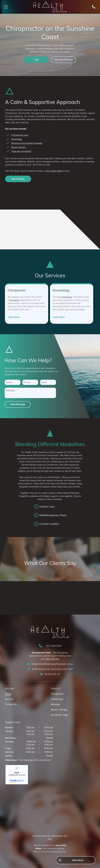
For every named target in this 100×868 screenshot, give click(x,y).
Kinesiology (17, 139)
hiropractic (14, 300)
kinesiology (67, 297)
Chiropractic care (20, 135)
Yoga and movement (21, 151)
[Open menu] (6, 7)
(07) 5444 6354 (54, 171)
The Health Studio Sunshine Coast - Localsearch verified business (17, 775)
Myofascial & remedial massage (27, 143)
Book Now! (78, 860)
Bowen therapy (18, 147)
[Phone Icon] (94, 8)
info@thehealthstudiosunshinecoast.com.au (52, 664)
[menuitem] (23, 694)
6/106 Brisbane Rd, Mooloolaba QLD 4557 (52, 669)
